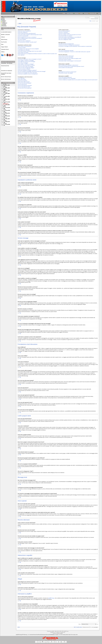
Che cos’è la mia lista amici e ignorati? (66, 51)
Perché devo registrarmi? (23, 32)
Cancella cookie (79, 627)
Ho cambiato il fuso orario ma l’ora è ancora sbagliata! (28, 49)
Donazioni (4, 25)
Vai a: (80, 624)
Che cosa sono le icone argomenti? (25, 88)
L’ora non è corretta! (22, 47)
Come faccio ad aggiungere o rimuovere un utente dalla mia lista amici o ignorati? (74, 52)
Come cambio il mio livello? (23, 52)
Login (97, 21)
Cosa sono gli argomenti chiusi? (24, 87)
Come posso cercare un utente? (65, 60)
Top (20, 100)
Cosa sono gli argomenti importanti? (25, 86)
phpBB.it (61, 634)
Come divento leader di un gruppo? (65, 36)
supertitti (5, 84)
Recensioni (86, 13)
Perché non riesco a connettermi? (24, 31)
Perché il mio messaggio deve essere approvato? (27, 73)
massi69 (5, 121)
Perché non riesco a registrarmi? (24, 41)
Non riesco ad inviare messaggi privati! (66, 44)
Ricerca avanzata (95, 19)
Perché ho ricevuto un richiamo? (24, 69)
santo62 (5, 112)
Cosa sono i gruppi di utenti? (64, 33)
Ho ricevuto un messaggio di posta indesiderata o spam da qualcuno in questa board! (75, 46)
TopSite (81, 13)
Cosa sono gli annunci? (22, 84)
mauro (4, 101)
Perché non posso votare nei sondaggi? (25, 67)
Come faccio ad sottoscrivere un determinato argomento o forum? (71, 66)
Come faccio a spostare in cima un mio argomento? (28, 74)
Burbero (4, 107)
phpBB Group (51, 598)
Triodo (5, 109)
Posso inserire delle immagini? (24, 82)
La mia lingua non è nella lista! (24, 50)
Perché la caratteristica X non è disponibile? (67, 78)
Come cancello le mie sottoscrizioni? (66, 68)
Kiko (4, 95)
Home (64, 13)
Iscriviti (94, 21)
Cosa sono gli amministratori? (64, 31)
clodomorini (5, 93)
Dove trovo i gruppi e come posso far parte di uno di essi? (70, 35)
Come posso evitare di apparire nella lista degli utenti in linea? (30, 35)
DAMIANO (5, 90)
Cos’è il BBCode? (21, 78)
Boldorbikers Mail (93, 13)
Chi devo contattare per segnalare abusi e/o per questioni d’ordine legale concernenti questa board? (78, 80)
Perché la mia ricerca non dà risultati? (66, 57)
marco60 (5, 123)
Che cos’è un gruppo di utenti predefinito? (67, 38)
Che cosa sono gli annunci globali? (25, 83)
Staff (75, 627)
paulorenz (5, 118)
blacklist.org (63, 632)
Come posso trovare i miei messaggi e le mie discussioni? (70, 61)
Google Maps (5, 23)
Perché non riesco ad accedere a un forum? (26, 65)
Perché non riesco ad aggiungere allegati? (26, 68)
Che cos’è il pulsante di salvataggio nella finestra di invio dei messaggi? (32, 71)
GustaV (4, 98)
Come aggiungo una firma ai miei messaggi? (26, 62)
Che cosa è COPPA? (22, 40)
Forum (68, 13)
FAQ (90, 21)
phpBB (53, 631)
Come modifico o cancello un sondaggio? (26, 64)
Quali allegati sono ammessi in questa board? (67, 72)
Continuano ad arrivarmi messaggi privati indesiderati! (69, 45)
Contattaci (4, 24)
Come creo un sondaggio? (23, 63)
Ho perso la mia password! (23, 36)
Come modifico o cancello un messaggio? (26, 60)
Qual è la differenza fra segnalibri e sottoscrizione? (68, 65)
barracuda (5, 87)
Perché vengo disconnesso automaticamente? (27, 33)
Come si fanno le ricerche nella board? (66, 56)
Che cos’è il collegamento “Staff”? (65, 40)
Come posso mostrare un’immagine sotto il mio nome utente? (30, 51)
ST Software (57, 632)
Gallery (72, 13)
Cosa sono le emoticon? (22, 81)
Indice (20, 23)
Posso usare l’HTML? (22, 79)
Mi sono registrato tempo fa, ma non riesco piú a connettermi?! (30, 38)
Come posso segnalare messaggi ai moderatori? (27, 70)
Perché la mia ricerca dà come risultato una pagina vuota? (70, 58)
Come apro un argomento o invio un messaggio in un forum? (30, 59)
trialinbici (5, 115)
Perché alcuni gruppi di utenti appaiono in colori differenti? (70, 37)
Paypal (99, 13)
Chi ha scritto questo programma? (65, 77)
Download (77, 13)
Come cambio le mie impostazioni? (25, 46)
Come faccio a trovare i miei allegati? (66, 73)
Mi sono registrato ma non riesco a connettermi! (27, 37)
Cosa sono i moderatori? (63, 32)
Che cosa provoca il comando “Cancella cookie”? (27, 42)
